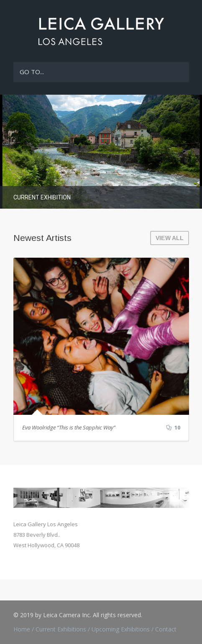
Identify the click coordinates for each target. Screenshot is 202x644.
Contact (166, 629)
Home (22, 629)
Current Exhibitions (61, 629)
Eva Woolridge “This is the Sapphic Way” (69, 427)
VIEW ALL (170, 238)
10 (173, 428)
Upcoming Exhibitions (121, 629)
